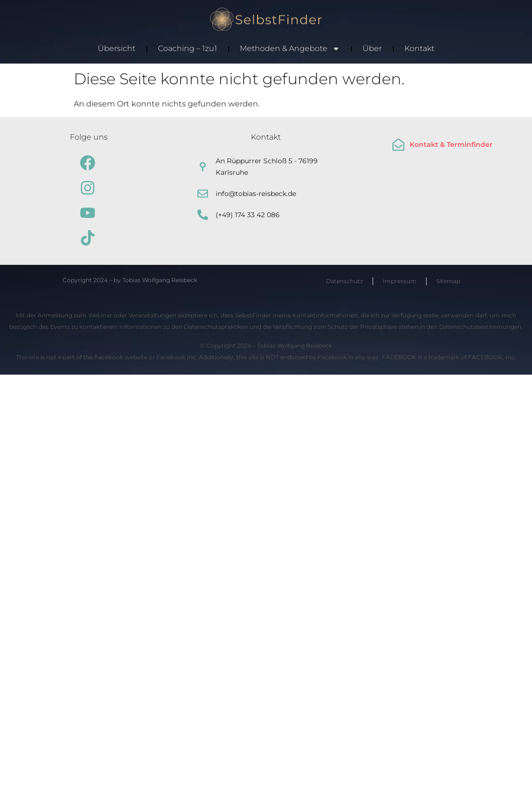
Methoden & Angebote (290, 49)
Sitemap (448, 281)
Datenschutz (344, 281)
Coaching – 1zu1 (188, 48)
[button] (21, 788)
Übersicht (117, 48)
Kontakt (419, 48)
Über (372, 48)
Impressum (400, 281)
